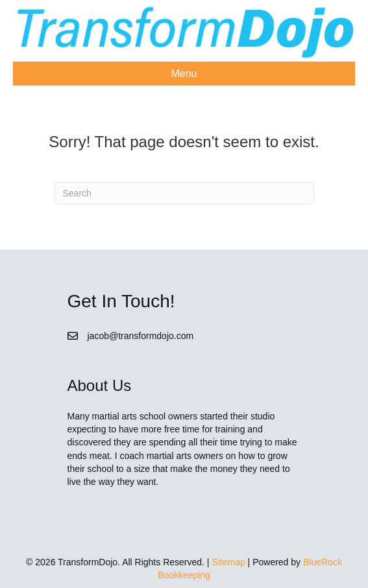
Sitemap (228, 562)
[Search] (184, 193)
